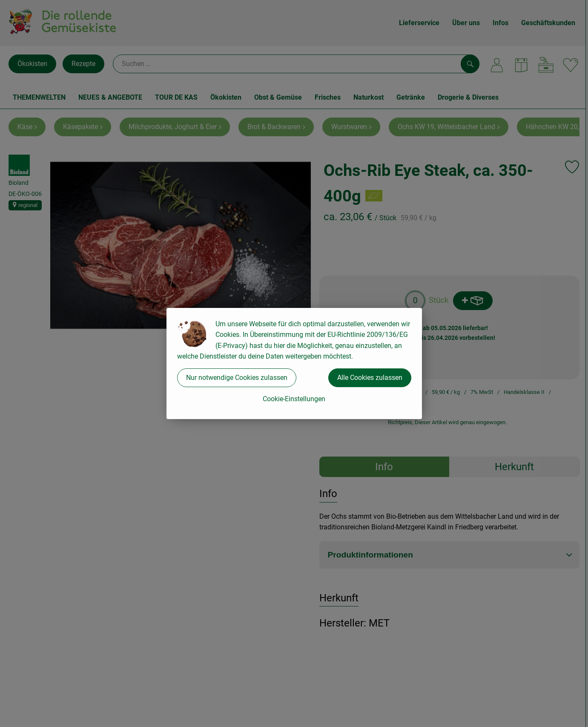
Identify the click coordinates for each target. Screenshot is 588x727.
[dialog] (294, 363)
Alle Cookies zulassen (370, 378)
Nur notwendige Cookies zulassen (237, 378)
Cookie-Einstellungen (294, 399)
